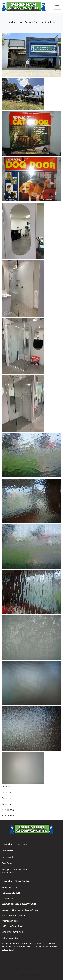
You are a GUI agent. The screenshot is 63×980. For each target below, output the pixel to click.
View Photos (7, 851)
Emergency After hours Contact (16, 870)
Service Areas (8, 873)
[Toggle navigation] (57, 7)
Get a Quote (7, 864)
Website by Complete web (32, 975)
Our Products (8, 857)
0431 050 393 (8, 950)
